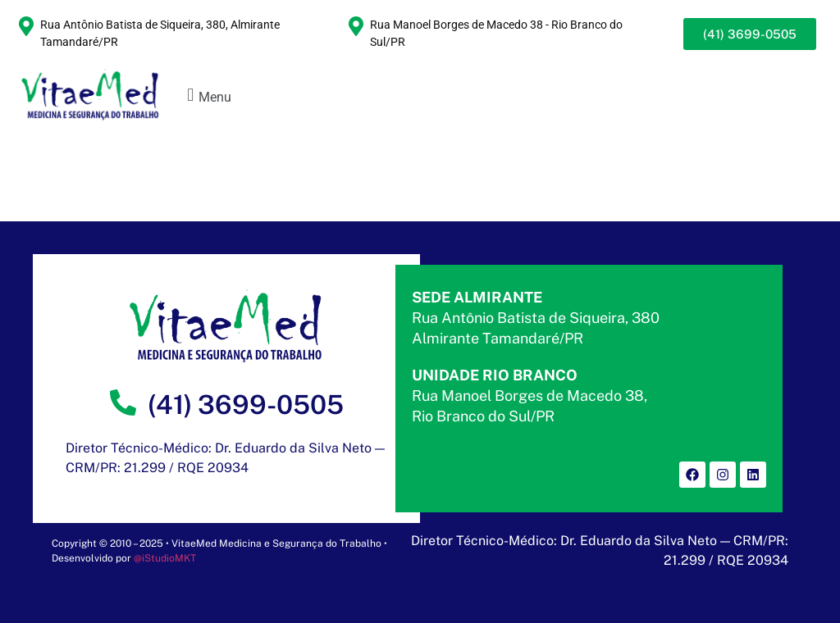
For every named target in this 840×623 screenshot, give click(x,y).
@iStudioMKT (165, 558)
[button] (207, 95)
